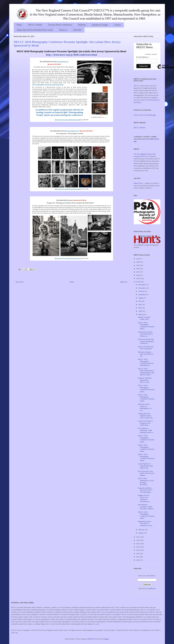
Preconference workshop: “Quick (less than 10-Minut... (146, 507)
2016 (138, 540)
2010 (138, 560)
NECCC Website (139, 128)
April (140, 311)
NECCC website (35, 25)
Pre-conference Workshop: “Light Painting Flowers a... (146, 430)
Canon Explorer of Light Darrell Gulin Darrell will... (145, 466)
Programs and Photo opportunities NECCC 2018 (145, 380)
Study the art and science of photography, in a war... (145, 407)
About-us (63, 30)
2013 (138, 550)
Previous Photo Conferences (60, 25)
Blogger (106, 639)
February (142, 530)
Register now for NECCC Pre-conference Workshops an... (144, 498)
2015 (138, 544)
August (141, 298)
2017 (138, 537)
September (142, 294)
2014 (138, 547)
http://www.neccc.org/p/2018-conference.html (71, 55)
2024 (138, 262)
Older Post (124, 282)
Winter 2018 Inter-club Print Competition (146, 348)
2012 (138, 554)
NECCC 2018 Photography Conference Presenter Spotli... (146, 326)
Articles (118, 25)
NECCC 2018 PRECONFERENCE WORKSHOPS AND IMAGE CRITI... (146, 372)
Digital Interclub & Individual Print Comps (35, 30)
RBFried (91, 639)
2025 (138, 259)
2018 (138, 282)
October (141, 291)
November (142, 288)
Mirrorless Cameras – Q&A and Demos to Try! (146, 354)
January (141, 533)
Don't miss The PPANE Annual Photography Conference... (146, 341)
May (140, 308)
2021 (138, 272)
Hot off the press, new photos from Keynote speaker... (146, 473)
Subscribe (77, 30)
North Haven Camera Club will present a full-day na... (145, 334)
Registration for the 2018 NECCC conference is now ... (146, 523)
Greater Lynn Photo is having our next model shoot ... (145, 423)
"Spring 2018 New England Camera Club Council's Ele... (146, 416)
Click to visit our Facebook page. (145, 115)
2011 (138, 557)
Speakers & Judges (100, 25)
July (140, 301)
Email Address (143, 57)
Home (19, 25)
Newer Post (20, 282)
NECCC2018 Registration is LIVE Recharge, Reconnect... (146, 482)
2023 (138, 265)
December (142, 285)
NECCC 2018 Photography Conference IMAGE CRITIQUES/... (146, 362)
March (141, 314)
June (140, 305)
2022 (138, 269)
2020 (138, 275)
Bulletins (82, 25)
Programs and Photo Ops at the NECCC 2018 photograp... (145, 490)
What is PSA (138, 183)
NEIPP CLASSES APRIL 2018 (144, 318)
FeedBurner (152, 589)
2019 (138, 278)
